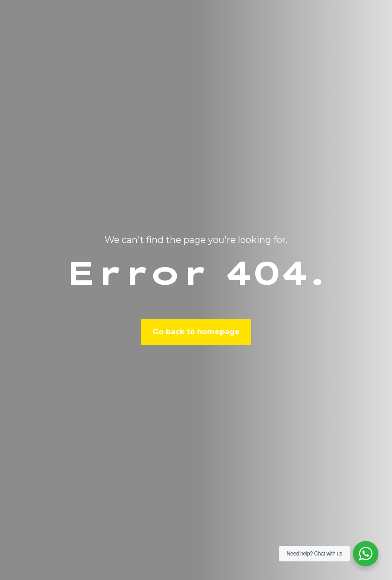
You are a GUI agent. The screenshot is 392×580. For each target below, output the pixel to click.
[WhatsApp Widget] (366, 554)
